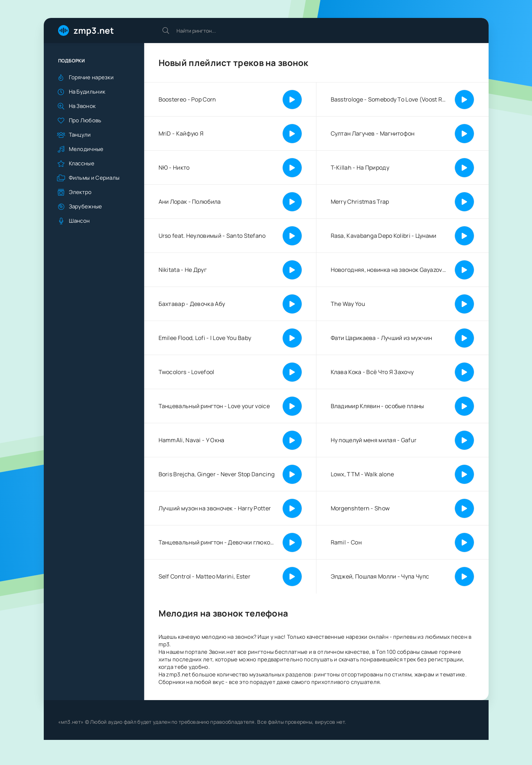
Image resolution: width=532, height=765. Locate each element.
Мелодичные (86, 149)
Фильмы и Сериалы (94, 178)
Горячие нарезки (91, 77)
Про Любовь (85, 120)
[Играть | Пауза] (292, 100)
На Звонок (82, 106)
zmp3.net (94, 30)
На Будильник (87, 92)
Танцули (80, 135)
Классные (82, 163)
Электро (80, 192)
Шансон (79, 221)
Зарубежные (86, 206)
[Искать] (166, 30)
